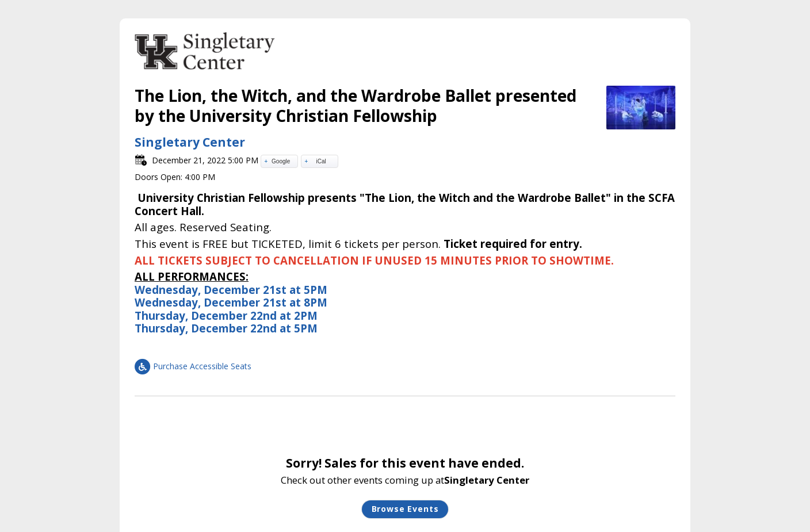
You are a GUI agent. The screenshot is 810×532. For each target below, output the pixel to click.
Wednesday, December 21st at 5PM (231, 290)
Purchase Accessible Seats (193, 366)
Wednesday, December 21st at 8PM (231, 302)
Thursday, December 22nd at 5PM (226, 328)
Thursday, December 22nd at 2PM (226, 315)
